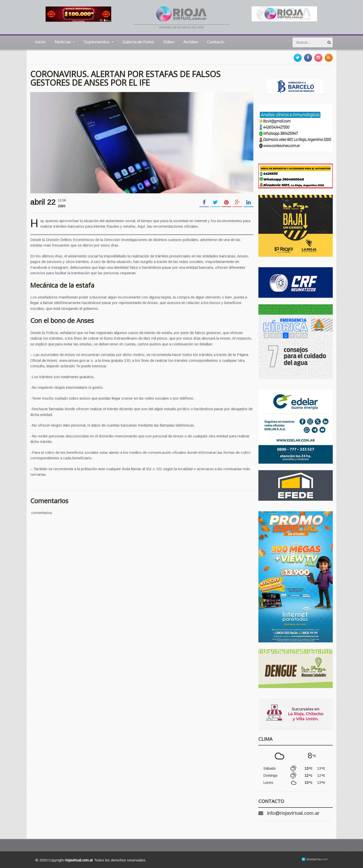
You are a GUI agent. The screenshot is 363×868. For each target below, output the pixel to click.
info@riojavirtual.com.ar (293, 813)
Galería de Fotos (138, 42)
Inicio (40, 42)
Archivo (191, 42)
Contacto (216, 42)
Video (169, 42)
